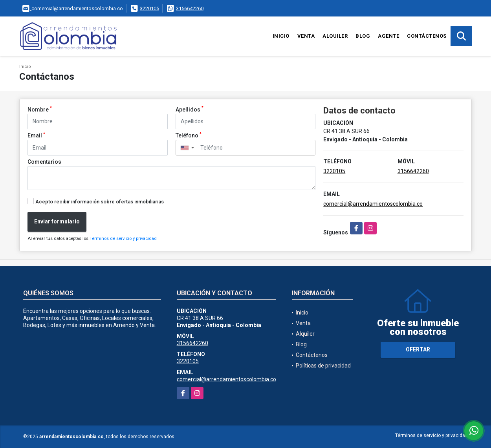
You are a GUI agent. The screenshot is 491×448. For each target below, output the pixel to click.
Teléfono (189, 135)
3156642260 (190, 8)
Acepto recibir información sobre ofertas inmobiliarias (100, 202)
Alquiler (335, 36)
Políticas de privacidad (323, 366)
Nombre (40, 109)
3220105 (149, 8)
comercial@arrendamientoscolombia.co (373, 204)
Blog (363, 36)
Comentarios (44, 162)
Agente (388, 36)
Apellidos (190, 109)
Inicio (281, 36)
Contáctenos (427, 36)
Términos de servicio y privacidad (123, 239)
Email (36, 135)
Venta (306, 36)
